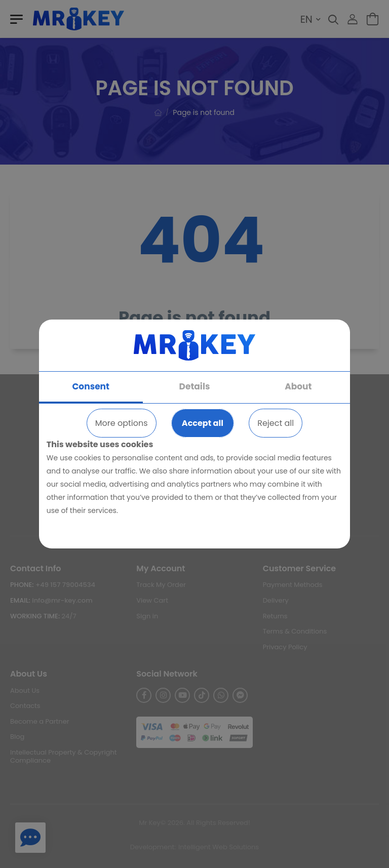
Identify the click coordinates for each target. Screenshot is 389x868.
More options (122, 423)
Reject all (276, 423)
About (298, 386)
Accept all (203, 423)
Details (195, 386)
